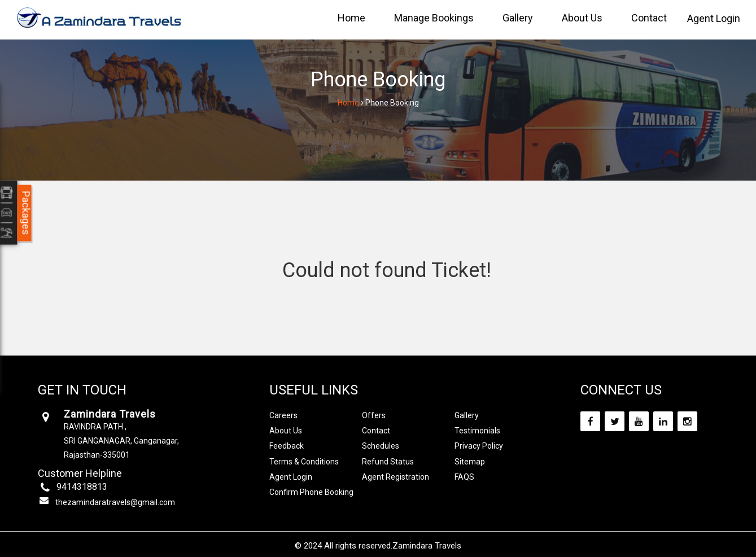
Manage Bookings (434, 18)
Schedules (381, 446)
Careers (283, 415)
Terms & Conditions (304, 462)
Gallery (518, 18)
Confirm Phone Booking (311, 492)
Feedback (287, 446)
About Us (582, 18)
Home (351, 18)
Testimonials (477, 431)
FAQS (464, 477)
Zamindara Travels (427, 546)
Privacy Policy (479, 446)
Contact (649, 18)
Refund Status (388, 462)
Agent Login (714, 18)
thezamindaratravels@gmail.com (115, 502)
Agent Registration (396, 477)
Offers (374, 415)
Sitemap (470, 462)
